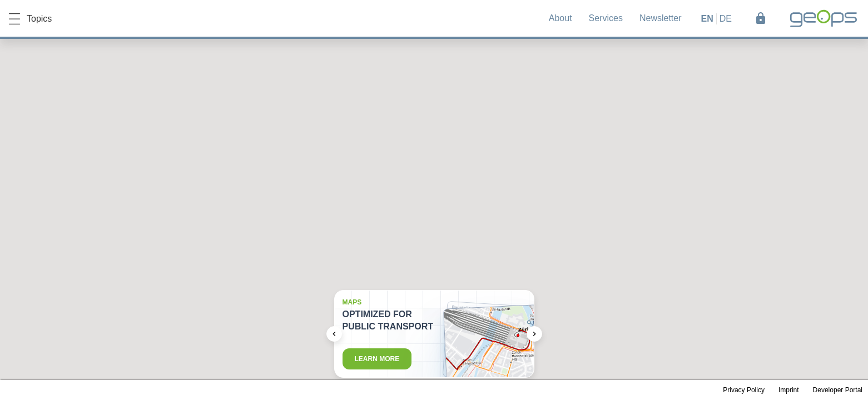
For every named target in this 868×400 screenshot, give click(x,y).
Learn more (377, 359)
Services (606, 18)
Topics (30, 19)
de (726, 19)
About (561, 18)
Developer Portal (838, 390)
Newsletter (661, 18)
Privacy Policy (744, 390)
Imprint (789, 390)
